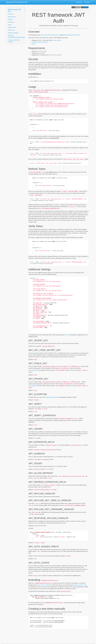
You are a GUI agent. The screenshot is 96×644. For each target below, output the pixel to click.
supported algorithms (51, 395)
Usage (10, 25)
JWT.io (34, 44)
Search (79, 2)
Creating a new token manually (14, 41)
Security (10, 19)
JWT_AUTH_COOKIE (43, 580)
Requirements (12, 17)
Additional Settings (13, 33)
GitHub (87, 2)
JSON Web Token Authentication (50, 35)
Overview (11, 14)
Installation (11, 22)
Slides (59, 40)
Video (55, 40)
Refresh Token (12, 27)
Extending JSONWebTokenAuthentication (16, 36)
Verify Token (11, 30)
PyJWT (67, 334)
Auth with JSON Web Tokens (40, 42)
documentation (32, 369)
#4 (61, 547)
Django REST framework (73, 35)
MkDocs (55, 641)
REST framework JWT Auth (14, 10)
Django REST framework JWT (17, 2)
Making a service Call (80, 580)
